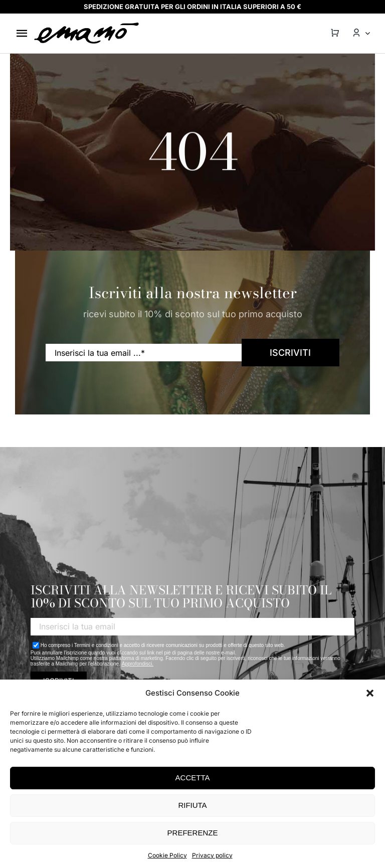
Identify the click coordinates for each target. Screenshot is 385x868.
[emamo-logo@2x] (87, 26)
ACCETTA (193, 778)
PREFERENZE (193, 833)
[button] (370, 693)
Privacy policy (212, 855)
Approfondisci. (138, 664)
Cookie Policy (167, 855)
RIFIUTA (192, 805)
